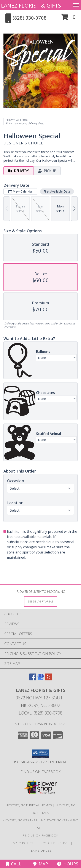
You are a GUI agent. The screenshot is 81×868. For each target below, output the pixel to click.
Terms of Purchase (53, 843)
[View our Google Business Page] (41, 679)
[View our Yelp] (48, 679)
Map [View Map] (41, 864)
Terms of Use (41, 851)
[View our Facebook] (33, 679)
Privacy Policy (21, 843)
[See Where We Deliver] (41, 601)
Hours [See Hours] (68, 864)
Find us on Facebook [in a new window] (40, 772)
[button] (68, 18)
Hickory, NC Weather (20, 820)
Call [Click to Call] (14, 864)
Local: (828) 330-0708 (41, 713)
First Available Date (57, 191)
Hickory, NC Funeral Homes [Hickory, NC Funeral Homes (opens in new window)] (29, 805)
